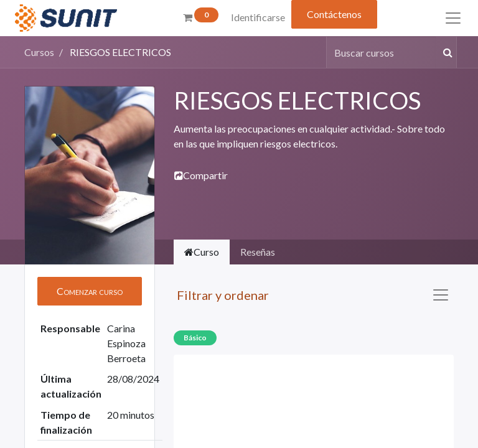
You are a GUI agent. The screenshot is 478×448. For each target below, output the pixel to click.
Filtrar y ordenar (223, 295)
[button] (90, 291)
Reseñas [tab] (258, 252)
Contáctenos (334, 14)
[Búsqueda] (446, 52)
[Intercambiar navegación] (441, 295)
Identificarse (258, 17)
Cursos (39, 52)
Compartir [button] (201, 175)
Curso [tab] (202, 252)
